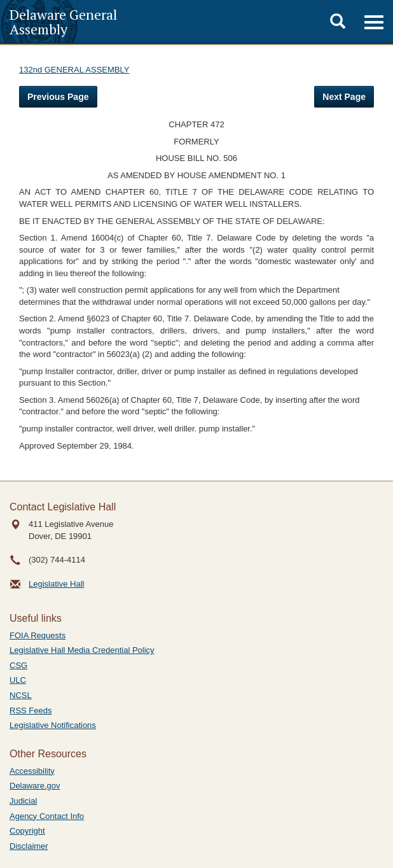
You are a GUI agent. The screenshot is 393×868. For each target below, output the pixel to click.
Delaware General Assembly (63, 22)
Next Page (344, 97)
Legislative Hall (56, 584)
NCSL (21, 695)
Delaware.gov (35, 786)
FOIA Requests (38, 635)
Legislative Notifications (53, 725)
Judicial (23, 801)
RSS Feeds (31, 710)
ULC (18, 680)
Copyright (27, 831)
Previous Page (58, 97)
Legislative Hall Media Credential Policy (82, 650)
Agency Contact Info (47, 816)
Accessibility (32, 771)
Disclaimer (29, 846)
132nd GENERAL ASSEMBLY (74, 70)
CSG (18, 665)
